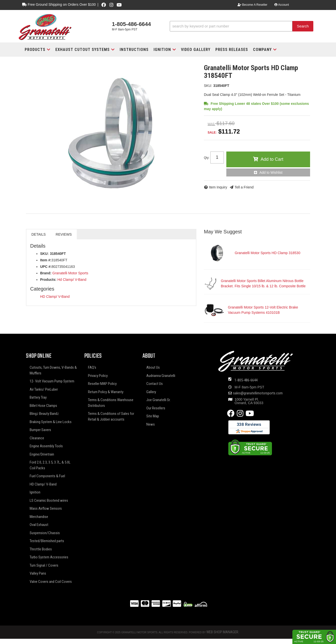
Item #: (46, 260)
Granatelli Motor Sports (70, 273)
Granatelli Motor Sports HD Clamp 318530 (268, 253)
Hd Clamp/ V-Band (72, 280)
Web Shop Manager (222, 632)
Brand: (46, 273)
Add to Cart (272, 159)
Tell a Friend (244, 187)
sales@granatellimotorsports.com (258, 393)
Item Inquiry (218, 187)
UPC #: (46, 267)
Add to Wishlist (271, 172)
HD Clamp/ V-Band (55, 297)
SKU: (208, 86)
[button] (242, 26)
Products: (48, 280)
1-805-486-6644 (246, 380)
